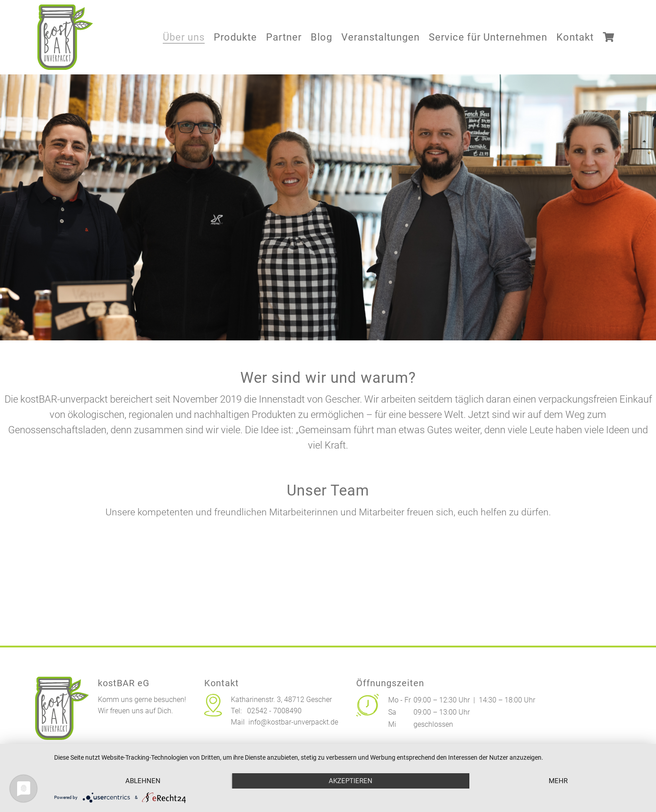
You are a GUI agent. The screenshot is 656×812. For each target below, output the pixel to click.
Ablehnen (143, 781)
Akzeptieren (351, 781)
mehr (558, 781)
